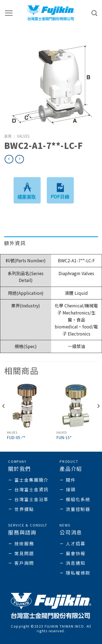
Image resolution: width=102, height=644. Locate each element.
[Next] (98, 417)
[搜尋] (95, 13)
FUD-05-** (16, 438)
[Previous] (4, 417)
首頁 (8, 136)
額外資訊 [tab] (15, 243)
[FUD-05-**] (26, 406)
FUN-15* (64, 438)
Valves (23, 136)
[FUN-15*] (76, 406)
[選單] (9, 13)
